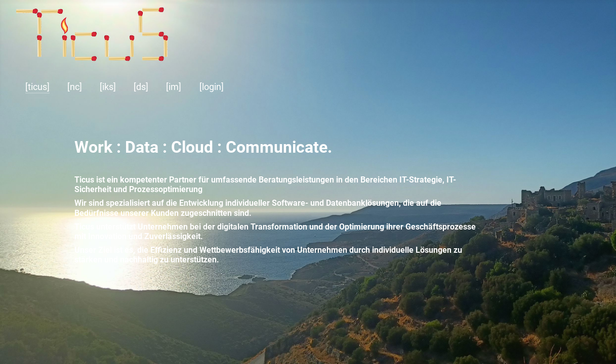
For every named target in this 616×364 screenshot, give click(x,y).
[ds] (141, 87)
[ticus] (37, 87)
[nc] (75, 87)
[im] (174, 87)
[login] (212, 87)
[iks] (108, 87)
